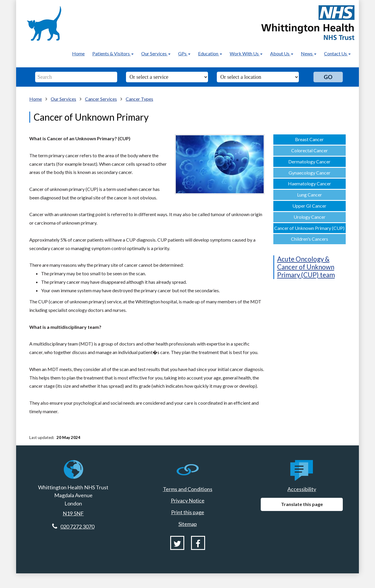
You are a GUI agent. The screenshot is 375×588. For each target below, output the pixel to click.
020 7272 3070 (77, 527)
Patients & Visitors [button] (113, 53)
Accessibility (302, 489)
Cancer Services (101, 99)
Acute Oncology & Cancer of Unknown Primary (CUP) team (306, 267)
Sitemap (188, 524)
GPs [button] (184, 53)
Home (78, 53)
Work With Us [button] (246, 53)
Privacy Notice (188, 500)
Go (328, 77)
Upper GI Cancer (309, 206)
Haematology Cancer (310, 183)
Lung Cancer (310, 195)
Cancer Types (139, 99)
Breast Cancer (309, 139)
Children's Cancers (310, 239)
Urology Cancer (310, 217)
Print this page (188, 512)
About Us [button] (282, 53)
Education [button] (210, 53)
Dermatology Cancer (309, 161)
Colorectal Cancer (310, 150)
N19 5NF (73, 513)
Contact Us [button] (337, 53)
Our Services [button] (156, 53)
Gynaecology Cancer (310, 173)
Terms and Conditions (188, 489)
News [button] (309, 53)
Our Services (63, 99)
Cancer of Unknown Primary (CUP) (309, 228)
